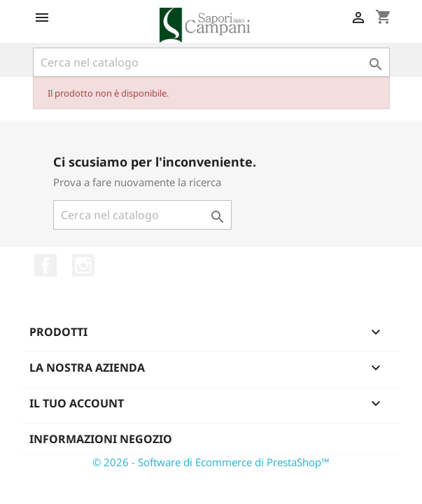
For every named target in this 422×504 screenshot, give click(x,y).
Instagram (83, 265)
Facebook (45, 265)
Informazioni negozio (101, 439)
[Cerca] (211, 62)
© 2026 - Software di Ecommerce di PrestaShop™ (211, 462)
